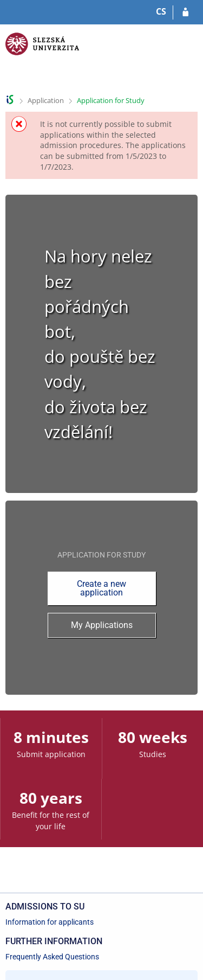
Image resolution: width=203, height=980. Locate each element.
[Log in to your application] (185, 12)
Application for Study (111, 100)
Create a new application (101, 588)
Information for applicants (50, 922)
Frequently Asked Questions (52, 957)
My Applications (102, 625)
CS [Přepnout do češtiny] (161, 11)
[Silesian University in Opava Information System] (42, 57)
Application (46, 100)
